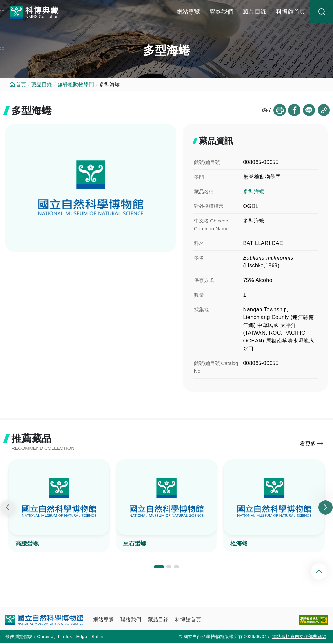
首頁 (21, 84)
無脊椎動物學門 (76, 84)
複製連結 (324, 110)
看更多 (308, 444)
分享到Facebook (294, 110)
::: (2, 12)
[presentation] (7, 508)
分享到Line (309, 110)
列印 (279, 110)
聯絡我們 (221, 12)
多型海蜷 (254, 192)
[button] (159, 568)
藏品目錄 (255, 12)
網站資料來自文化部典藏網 (299, 637)
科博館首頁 (291, 12)
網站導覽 (188, 12)
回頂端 (324, 571)
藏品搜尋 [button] (322, 12)
